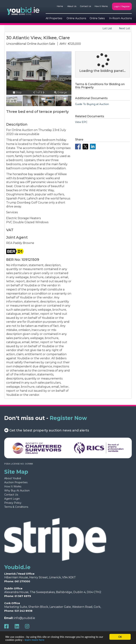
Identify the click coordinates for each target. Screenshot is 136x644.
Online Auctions (76, 18)
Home (60, 6)
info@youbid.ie (25, 618)
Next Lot (124, 28)
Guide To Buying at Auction (92, 104)
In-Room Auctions (120, 18)
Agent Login (12, 499)
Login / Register (122, 6)
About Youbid (13, 478)
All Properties (54, 18)
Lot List (107, 28)
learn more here (34, 640)
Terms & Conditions (16, 507)
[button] (34, 92)
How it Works (101, 6)
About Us (72, 6)
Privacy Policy (13, 503)
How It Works (13, 486)
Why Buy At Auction (17, 491)
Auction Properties (16, 482)
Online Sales (97, 18)
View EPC (81, 122)
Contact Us (85, 6)
